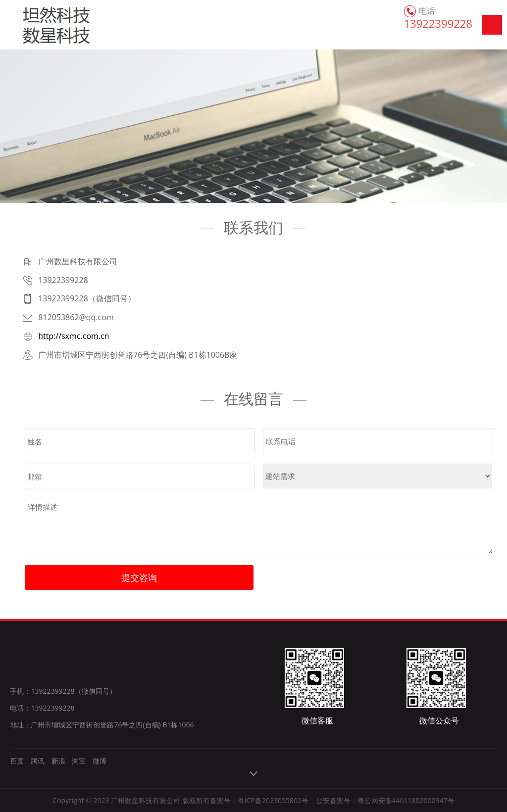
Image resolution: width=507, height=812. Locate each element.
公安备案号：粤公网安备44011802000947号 (385, 800)
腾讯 (38, 761)
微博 (100, 761)
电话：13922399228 (42, 708)
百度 (17, 761)
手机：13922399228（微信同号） (63, 691)
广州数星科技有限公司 (41, 25)
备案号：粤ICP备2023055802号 (259, 800)
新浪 (58, 761)
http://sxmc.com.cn (74, 336)
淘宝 (79, 761)
